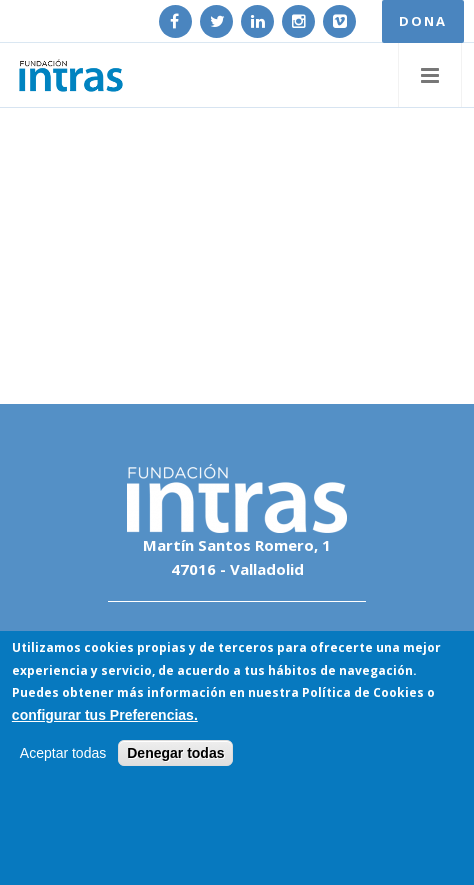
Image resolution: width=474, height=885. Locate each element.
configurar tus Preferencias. (105, 715)
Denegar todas (175, 754)
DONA (423, 21)
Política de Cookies (363, 693)
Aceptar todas (63, 754)
